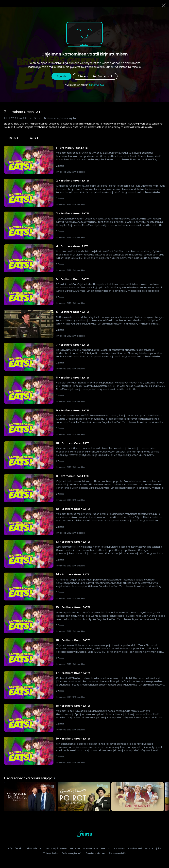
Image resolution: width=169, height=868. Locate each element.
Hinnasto (119, 849)
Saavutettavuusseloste (84, 849)
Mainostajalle (153, 849)
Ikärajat (106, 849)
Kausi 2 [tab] (14, 138)
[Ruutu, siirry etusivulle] (84, 834)
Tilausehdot (34, 849)
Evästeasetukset (96, 853)
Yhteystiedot (51, 853)
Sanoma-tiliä (96, 85)
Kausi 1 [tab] (34, 138)
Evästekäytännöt (72, 853)
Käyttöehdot (16, 849)
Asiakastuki (135, 849)
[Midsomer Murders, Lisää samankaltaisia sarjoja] (30, 797)
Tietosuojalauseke (55, 849)
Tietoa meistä (117, 853)
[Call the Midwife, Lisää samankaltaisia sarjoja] (138, 797)
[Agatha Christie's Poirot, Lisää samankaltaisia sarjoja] (84, 797)
